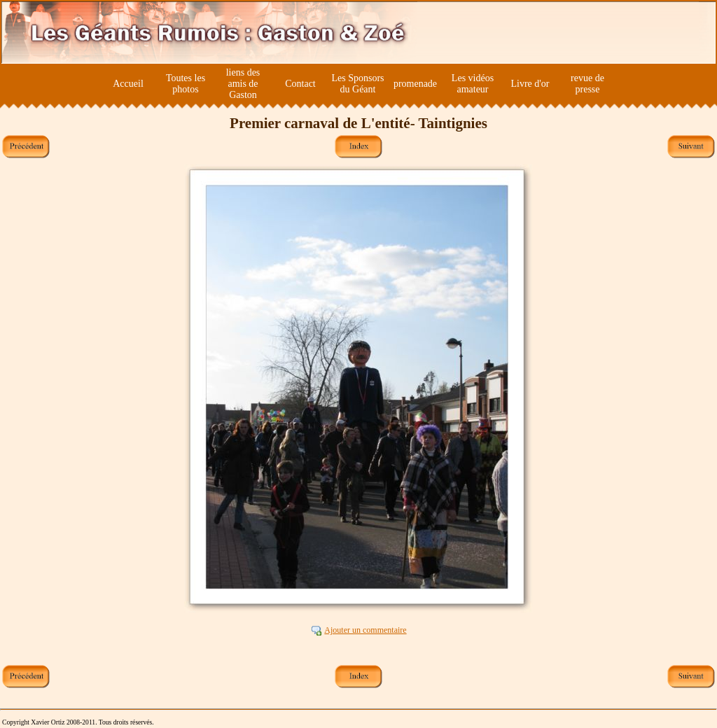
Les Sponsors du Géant (357, 84)
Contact (300, 84)
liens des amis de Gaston (243, 84)
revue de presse (587, 84)
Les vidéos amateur (473, 84)
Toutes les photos (186, 84)
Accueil (128, 84)
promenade (415, 84)
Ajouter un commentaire (365, 630)
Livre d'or (530, 84)
